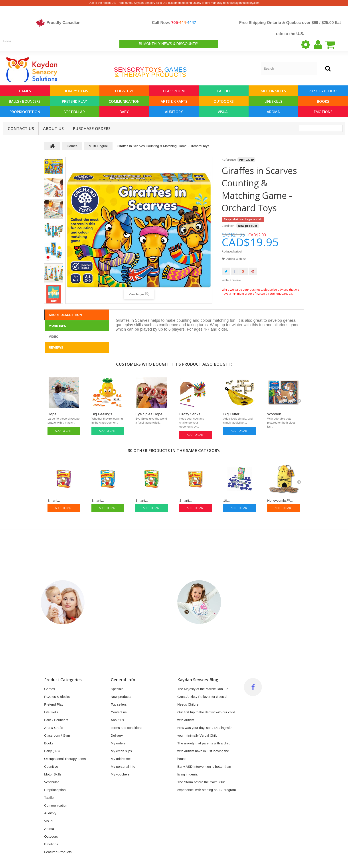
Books (323, 101)
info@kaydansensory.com (243, 3)
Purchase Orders (92, 128)
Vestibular (75, 112)
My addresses (121, 759)
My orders (118, 743)
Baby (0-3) (52, 751)
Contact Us (21, 128)
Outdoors (224, 101)
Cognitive (124, 91)
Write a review (231, 280)
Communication (124, 101)
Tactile (224, 91)
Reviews (56, 347)
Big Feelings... (103, 414)
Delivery (117, 735)
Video (54, 337)
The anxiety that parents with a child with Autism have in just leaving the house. (204, 751)
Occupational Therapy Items (65, 759)
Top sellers (119, 704)
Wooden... (276, 414)
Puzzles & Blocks (57, 697)
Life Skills (273, 101)
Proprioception (25, 112)
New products (121, 697)
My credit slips (121, 751)
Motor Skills (273, 91)
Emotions (323, 112)
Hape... (54, 414)
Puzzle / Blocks (323, 91)
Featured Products (58, 852)
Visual (224, 112)
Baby (124, 112)
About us (53, 128)
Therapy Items (75, 91)
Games (25, 91)
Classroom (174, 91)
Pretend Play (74, 101)
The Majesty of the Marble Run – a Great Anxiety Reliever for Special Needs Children (203, 697)
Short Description (65, 315)
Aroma (273, 112)
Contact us (119, 712)
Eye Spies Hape (149, 414)
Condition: (228, 226)
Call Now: (174, 23)
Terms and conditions (127, 728)
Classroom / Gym (57, 735)
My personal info (123, 766)
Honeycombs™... (280, 500)
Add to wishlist (236, 259)
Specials (117, 689)
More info (58, 326)
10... (226, 500)
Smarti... (54, 500)
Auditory (174, 112)
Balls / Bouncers (25, 101)
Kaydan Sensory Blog (198, 680)
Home (7, 41)
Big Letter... (233, 414)
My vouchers (120, 774)
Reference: (229, 160)
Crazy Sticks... (191, 414)
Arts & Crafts (174, 101)
